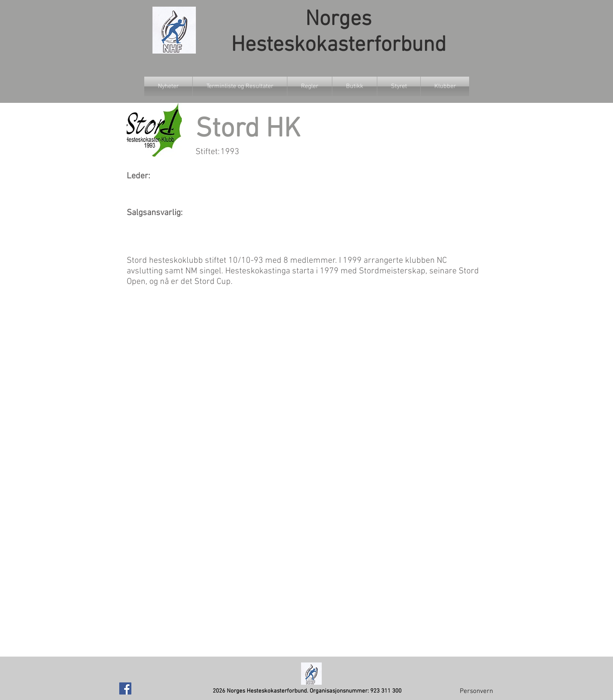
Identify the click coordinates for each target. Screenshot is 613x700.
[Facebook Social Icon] (125, 688)
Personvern (476, 691)
